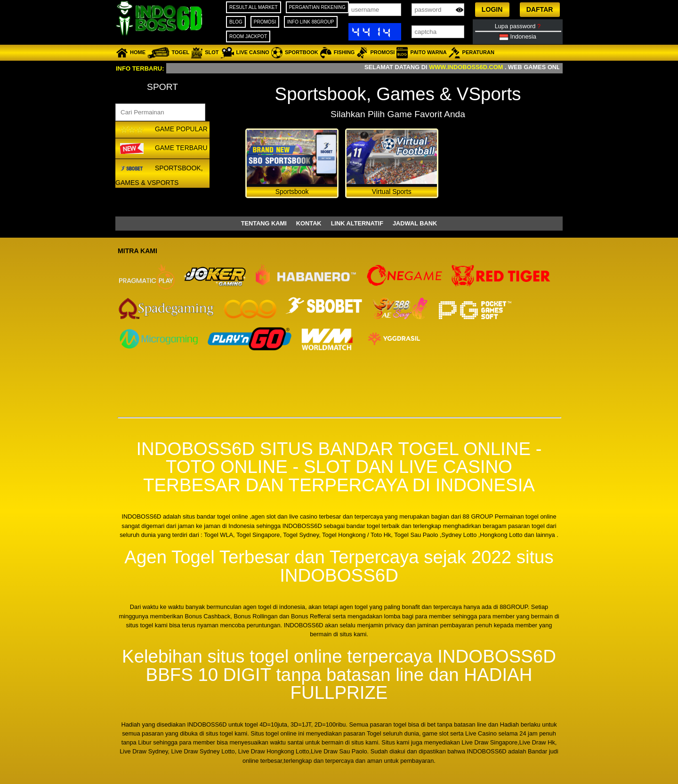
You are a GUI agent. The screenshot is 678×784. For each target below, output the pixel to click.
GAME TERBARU (163, 148)
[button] (492, 10)
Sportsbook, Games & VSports (159, 174)
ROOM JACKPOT (248, 36)
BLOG (236, 22)
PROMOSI (265, 22)
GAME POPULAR (163, 130)
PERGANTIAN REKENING (317, 7)
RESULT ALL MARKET (254, 7)
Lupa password (518, 26)
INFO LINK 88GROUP (311, 22)
